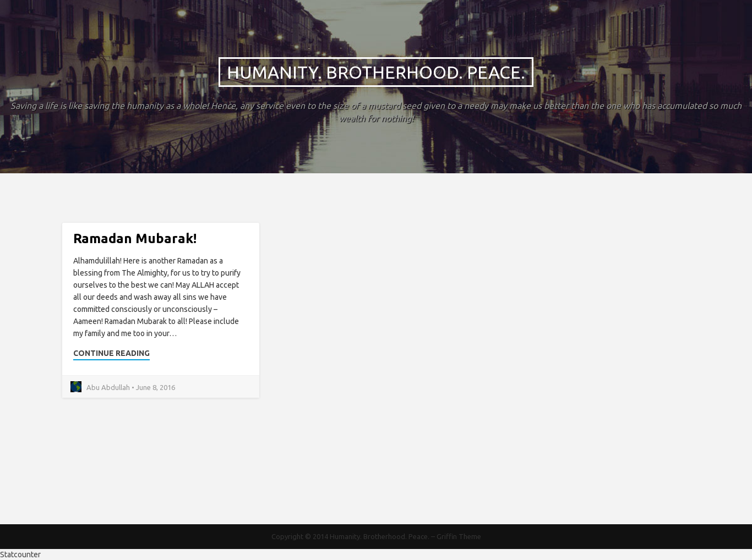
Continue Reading (111, 353)
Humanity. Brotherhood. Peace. (376, 72)
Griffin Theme (459, 536)
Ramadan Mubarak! (135, 238)
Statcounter (20, 554)
